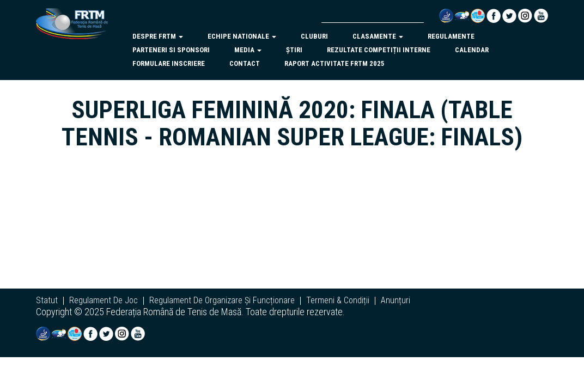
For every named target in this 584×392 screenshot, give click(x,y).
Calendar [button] (472, 50)
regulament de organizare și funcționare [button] (222, 301)
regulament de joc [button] (104, 301)
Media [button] (248, 50)
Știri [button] (294, 50)
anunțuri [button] (396, 301)
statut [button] (47, 301)
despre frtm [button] (158, 36)
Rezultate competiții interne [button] (379, 50)
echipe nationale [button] (242, 36)
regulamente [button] (451, 36)
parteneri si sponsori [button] (171, 50)
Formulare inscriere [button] (169, 63)
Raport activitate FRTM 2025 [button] (334, 63)
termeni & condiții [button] (338, 301)
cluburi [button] (314, 36)
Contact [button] (245, 63)
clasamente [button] (378, 36)
